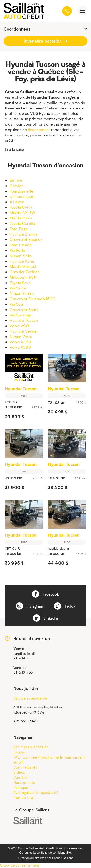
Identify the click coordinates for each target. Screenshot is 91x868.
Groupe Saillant (62, 858)
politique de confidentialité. (54, 853)
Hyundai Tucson (24, 320)
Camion (17, 186)
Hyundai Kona (22, 261)
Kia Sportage (21, 315)
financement (39, 130)
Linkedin (45, 618)
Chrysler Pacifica (25, 272)
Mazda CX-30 (22, 213)
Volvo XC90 (21, 347)
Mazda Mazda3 (23, 266)
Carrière (20, 777)
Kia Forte (17, 250)
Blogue (19, 752)
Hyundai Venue (23, 331)
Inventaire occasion (45, 41)
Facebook (45, 594)
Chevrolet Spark (24, 310)
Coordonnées (45, 29)
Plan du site (23, 797)
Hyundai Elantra (23, 234)
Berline (16, 180)
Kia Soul (17, 304)
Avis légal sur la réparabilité (36, 792)
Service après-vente (30, 698)
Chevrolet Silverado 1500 (33, 299)
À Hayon (17, 202)
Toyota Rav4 (20, 283)
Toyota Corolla (22, 223)
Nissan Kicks (21, 256)
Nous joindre (24, 782)
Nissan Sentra (22, 293)
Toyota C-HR (21, 207)
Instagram (30, 606)
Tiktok (65, 606)
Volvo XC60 (21, 342)
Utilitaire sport (22, 196)
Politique (21, 787)
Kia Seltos (18, 288)
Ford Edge (19, 229)
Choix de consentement (19, 865)
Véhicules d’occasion (31, 747)
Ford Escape (21, 245)
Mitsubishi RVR (23, 277)
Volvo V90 (19, 326)
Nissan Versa (21, 337)
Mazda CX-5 (21, 218)
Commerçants (25, 767)
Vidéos (19, 772)
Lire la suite (14, 150)
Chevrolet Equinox (26, 239)
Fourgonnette (22, 191)
